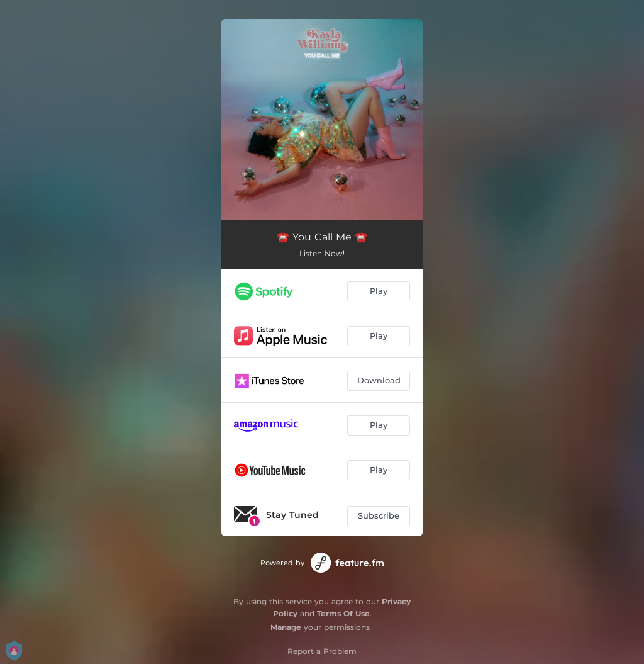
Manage (286, 627)
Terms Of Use (343, 613)
